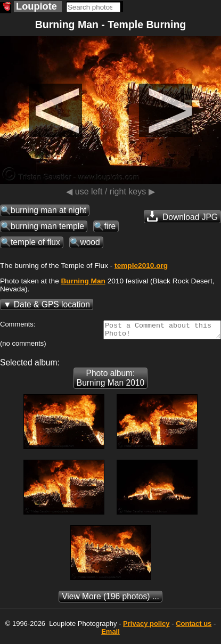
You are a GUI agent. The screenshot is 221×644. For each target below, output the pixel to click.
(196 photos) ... (110, 600)
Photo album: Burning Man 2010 (110, 381)
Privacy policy (146, 627)
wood (90, 242)
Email (110, 635)
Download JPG (182, 216)
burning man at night (48, 210)
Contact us (194, 627)
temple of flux (35, 242)
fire (110, 226)
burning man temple (47, 226)
